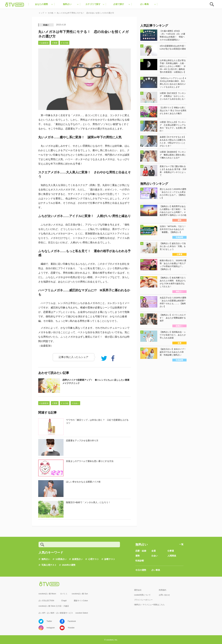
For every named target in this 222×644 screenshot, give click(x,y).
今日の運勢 (141, 570)
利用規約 (162, 590)
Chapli (64, 601)
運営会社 (138, 590)
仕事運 (171, 551)
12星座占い (61, 559)
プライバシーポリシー (143, 600)
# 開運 (55, 43)
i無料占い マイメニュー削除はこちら (149, 605)
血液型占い (77, 559)
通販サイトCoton (81, 601)
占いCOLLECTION (46, 601)
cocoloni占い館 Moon (47, 594)
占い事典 (156, 570)
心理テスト (94, 559)
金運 (154, 551)
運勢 (138, 556)
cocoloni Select (82, 613)
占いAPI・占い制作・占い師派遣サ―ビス (56, 613)
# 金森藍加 (44, 43)
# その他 (65, 43)
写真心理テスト (49, 565)
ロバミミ (64, 594)
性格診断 (140, 561)
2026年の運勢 (69, 565)
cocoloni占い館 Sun (80, 594)
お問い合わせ (164, 595)
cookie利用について (142, 595)
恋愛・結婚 (141, 551)
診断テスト (110, 559)
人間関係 (172, 556)
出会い (46, 25)
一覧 (181, 544)
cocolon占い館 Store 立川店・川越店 (54, 606)
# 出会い (75, 403)
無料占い (46, 559)
